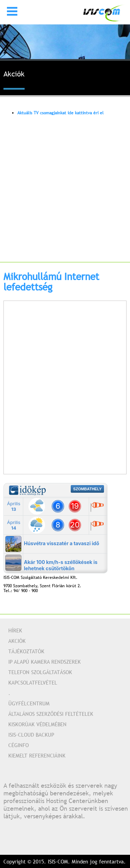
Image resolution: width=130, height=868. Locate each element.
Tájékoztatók (26, 651)
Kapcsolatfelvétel (33, 682)
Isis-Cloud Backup (31, 735)
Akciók (17, 641)
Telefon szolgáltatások (40, 672)
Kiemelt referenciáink (37, 755)
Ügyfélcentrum (29, 703)
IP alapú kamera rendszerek (45, 662)
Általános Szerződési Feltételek (51, 714)
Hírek (15, 630)
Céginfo (19, 745)
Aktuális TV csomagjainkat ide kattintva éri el (60, 113)
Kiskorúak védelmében (37, 724)
